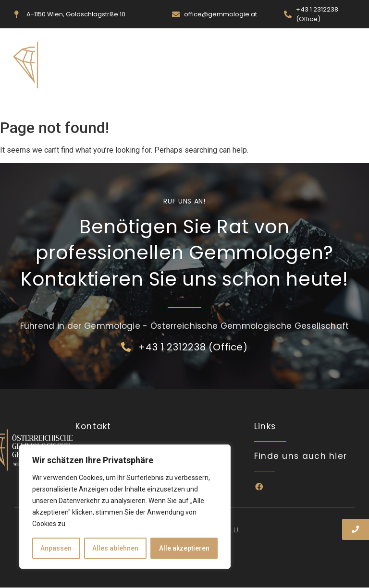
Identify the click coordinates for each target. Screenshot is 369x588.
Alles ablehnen (115, 548)
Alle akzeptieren (184, 548)
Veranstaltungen (178, 103)
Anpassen (56, 548)
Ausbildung (238, 103)
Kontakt (283, 103)
